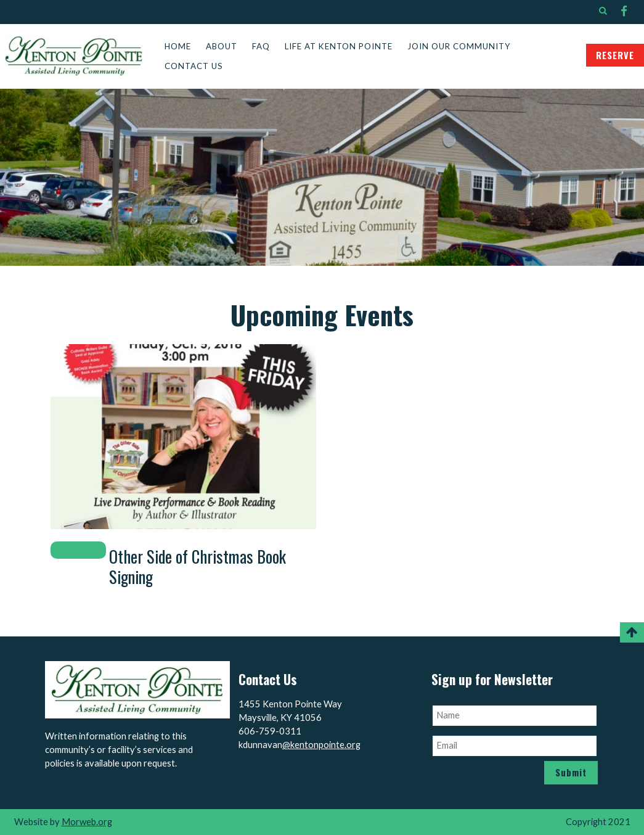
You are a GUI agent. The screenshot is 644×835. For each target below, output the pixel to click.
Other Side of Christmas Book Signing (198, 566)
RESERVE (615, 55)
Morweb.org (87, 822)
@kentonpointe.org (321, 745)
